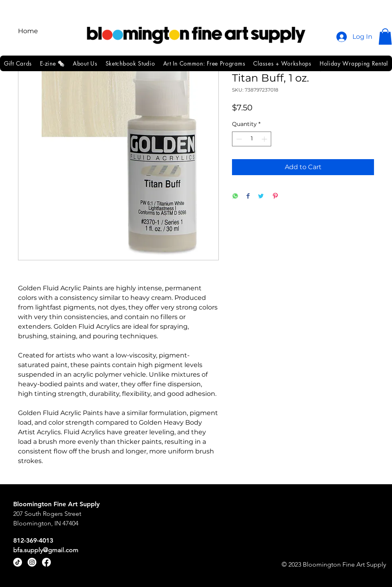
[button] (385, 37)
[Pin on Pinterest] (275, 197)
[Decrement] (238, 139)
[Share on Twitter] (261, 197)
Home (28, 31)
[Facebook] (46, 562)
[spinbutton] (252, 139)
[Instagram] (32, 562)
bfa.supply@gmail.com (46, 550)
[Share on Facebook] (248, 197)
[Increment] (265, 139)
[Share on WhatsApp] (235, 197)
